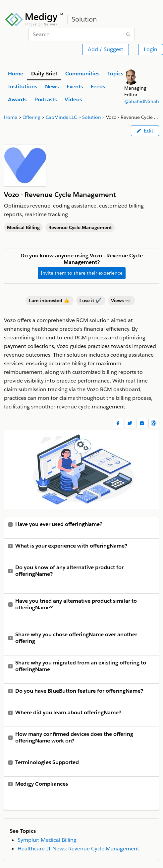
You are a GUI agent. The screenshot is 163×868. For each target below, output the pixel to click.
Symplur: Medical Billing (47, 840)
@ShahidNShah (142, 101)
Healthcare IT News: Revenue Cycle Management (78, 849)
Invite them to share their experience (82, 273)
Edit (145, 131)
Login (151, 49)
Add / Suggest (106, 49)
